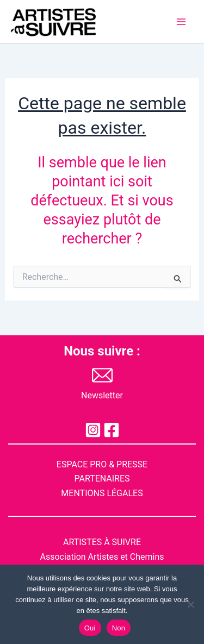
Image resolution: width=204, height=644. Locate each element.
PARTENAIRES (102, 479)
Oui (90, 628)
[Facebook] (112, 430)
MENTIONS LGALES (102, 493)
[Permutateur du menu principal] (181, 22)
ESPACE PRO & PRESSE (102, 464)
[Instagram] (93, 430)
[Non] (190, 604)
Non (119, 628)
